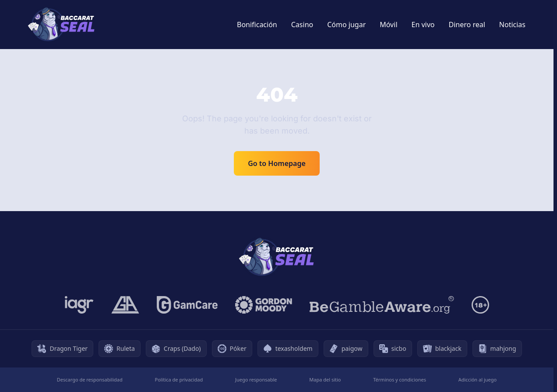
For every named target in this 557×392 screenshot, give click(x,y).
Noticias (512, 25)
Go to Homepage (277, 163)
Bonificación (257, 25)
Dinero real (467, 25)
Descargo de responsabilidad (90, 380)
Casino (302, 25)
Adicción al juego (478, 380)
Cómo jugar (346, 25)
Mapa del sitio (325, 380)
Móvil (388, 25)
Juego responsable (256, 380)
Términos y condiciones (400, 380)
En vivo (423, 25)
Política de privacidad (179, 380)
